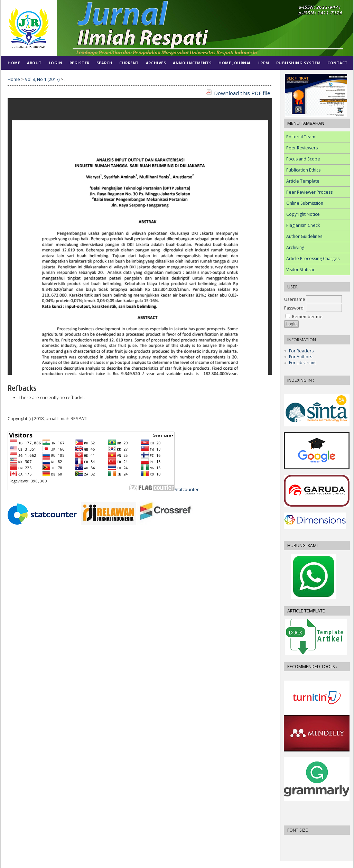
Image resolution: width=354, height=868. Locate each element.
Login (56, 63)
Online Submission (305, 203)
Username (295, 299)
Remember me (307, 317)
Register (80, 63)
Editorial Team (301, 137)
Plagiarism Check (303, 225)
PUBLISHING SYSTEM (298, 63)
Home (14, 63)
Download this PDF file (242, 93)
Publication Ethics (303, 170)
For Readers (301, 351)
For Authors (301, 357)
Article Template (303, 181)
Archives (156, 63)
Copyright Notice (303, 214)
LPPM (264, 63)
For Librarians (303, 363)
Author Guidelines (304, 236)
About (34, 63)
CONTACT (338, 63)
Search (104, 63)
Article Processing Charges (313, 258)
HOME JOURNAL (235, 63)
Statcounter (187, 490)
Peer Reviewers (302, 148)
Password (294, 308)
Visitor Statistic (301, 270)
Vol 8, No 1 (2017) (42, 79)
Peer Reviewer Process (309, 192)
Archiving (295, 247)
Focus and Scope (303, 159)
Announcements (192, 63)
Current (129, 63)
